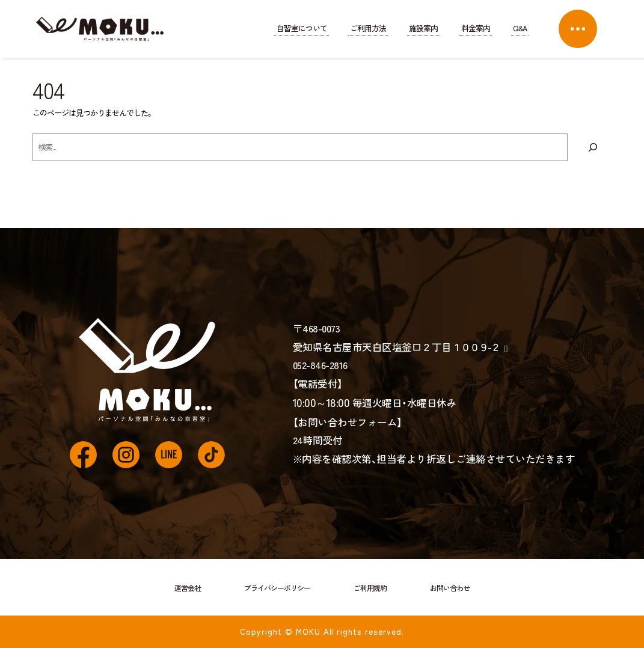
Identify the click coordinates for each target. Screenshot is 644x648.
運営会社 (188, 588)
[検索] (593, 147)
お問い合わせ (450, 588)
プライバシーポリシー (277, 588)
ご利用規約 (370, 588)
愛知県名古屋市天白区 (396, 347)
